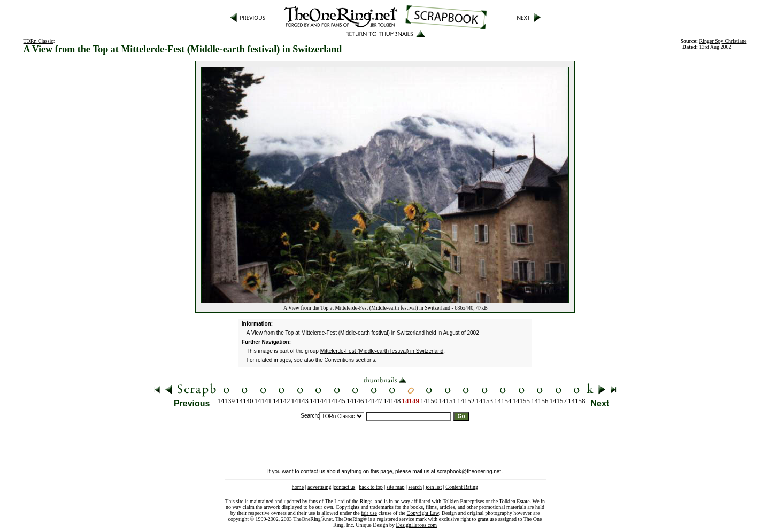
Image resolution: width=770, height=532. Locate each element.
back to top (371, 487)
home (298, 487)
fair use (369, 513)
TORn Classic (38, 41)
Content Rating (462, 487)
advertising (319, 487)
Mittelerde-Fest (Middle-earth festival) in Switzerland (382, 351)
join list (434, 487)
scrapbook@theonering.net (469, 471)
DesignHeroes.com (417, 525)
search (415, 487)
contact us (344, 487)
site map (396, 487)
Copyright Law (423, 513)
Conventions (340, 360)
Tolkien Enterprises (464, 501)
